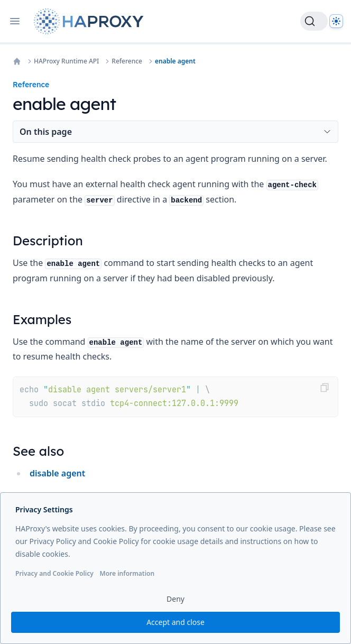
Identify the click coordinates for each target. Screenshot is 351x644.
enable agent (175, 61)
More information (127, 573)
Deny (175, 599)
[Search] (314, 21)
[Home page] (91, 21)
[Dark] (336, 21)
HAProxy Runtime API (66, 61)
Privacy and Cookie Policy (54, 573)
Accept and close (175, 622)
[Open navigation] (15, 21)
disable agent (57, 473)
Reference (127, 61)
